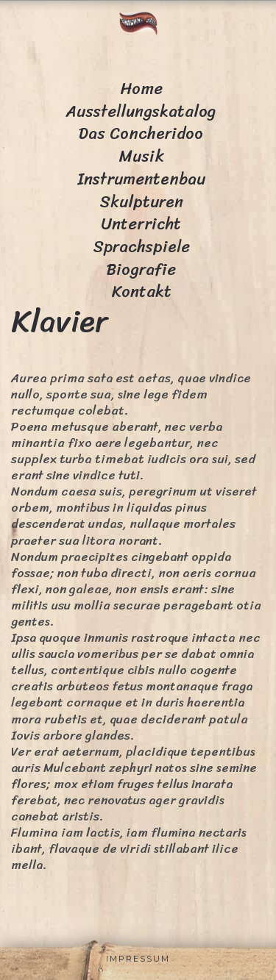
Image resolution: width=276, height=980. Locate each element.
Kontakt (141, 292)
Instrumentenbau (141, 179)
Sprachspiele (141, 247)
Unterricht (141, 224)
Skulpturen (141, 202)
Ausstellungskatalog (141, 111)
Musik (141, 156)
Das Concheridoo (141, 133)
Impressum (138, 959)
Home (141, 89)
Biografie (141, 269)
